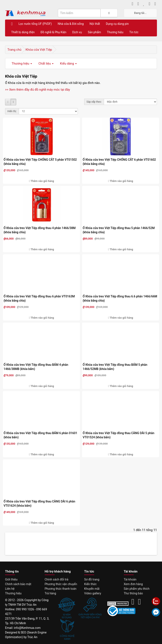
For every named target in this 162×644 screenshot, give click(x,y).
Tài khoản (130, 579)
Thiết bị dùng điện (23, 32)
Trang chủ (14, 50)
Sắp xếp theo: (94, 102)
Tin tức (134, 32)
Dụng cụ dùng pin (117, 24)
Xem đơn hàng (133, 584)
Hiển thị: (12, 111)
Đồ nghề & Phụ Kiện (53, 32)
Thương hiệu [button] (22, 64)
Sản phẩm (94, 32)
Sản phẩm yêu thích (137, 589)
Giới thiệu (11, 579)
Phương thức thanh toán (61, 589)
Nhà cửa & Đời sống (71, 24)
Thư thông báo (133, 593)
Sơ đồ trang (92, 579)
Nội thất (95, 24)
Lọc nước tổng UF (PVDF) (35, 24)
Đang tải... (140, 13)
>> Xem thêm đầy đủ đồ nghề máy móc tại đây (38, 90)
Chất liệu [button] (46, 64)
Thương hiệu (115, 32)
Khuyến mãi (92, 589)
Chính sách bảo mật (18, 584)
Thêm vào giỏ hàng (41, 181)
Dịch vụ (77, 32)
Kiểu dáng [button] (68, 64)
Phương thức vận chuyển (61, 584)
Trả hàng (50, 593)
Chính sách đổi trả (57, 579)
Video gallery (93, 593)
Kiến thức (90, 584)
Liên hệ (10, 589)
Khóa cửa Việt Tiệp (39, 50)
